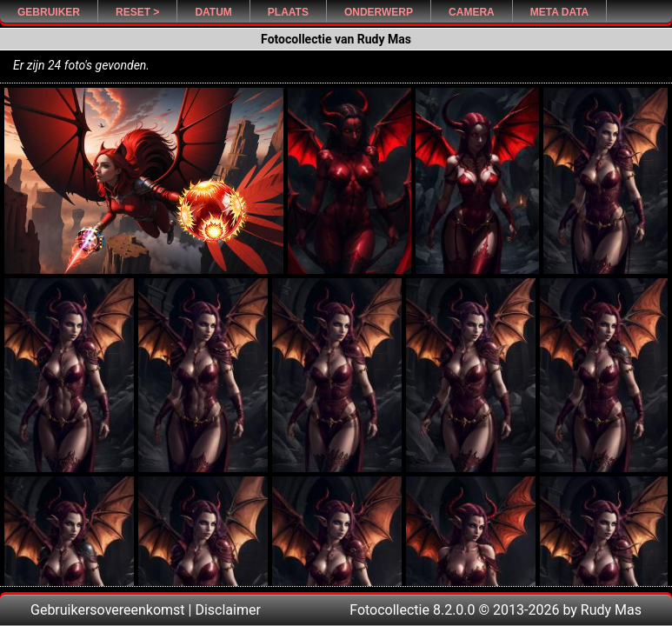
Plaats (288, 12)
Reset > (137, 12)
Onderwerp (379, 12)
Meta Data (560, 12)
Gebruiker (49, 12)
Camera (472, 12)
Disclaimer (227, 610)
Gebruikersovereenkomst (108, 610)
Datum (213, 12)
